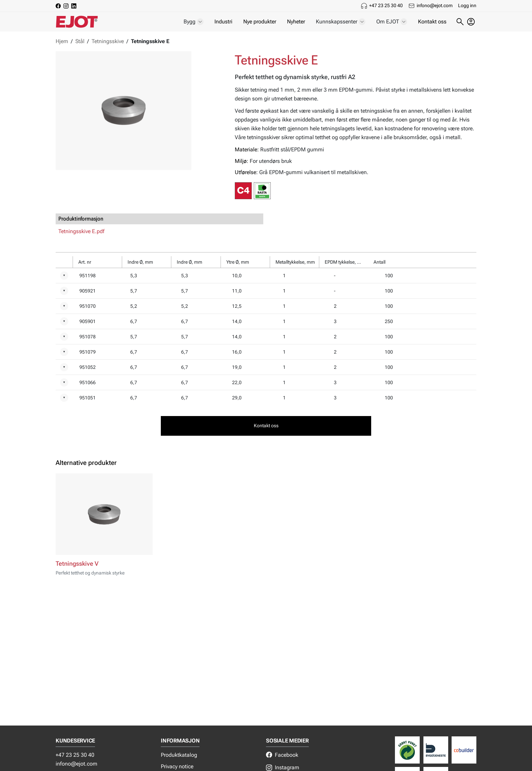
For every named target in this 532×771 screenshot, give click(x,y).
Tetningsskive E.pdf (81, 231)
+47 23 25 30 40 (386, 5)
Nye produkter (260, 22)
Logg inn (467, 5)
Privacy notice (177, 766)
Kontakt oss (432, 22)
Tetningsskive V (77, 564)
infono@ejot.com (435, 5)
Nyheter (296, 22)
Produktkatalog (179, 755)
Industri (223, 22)
